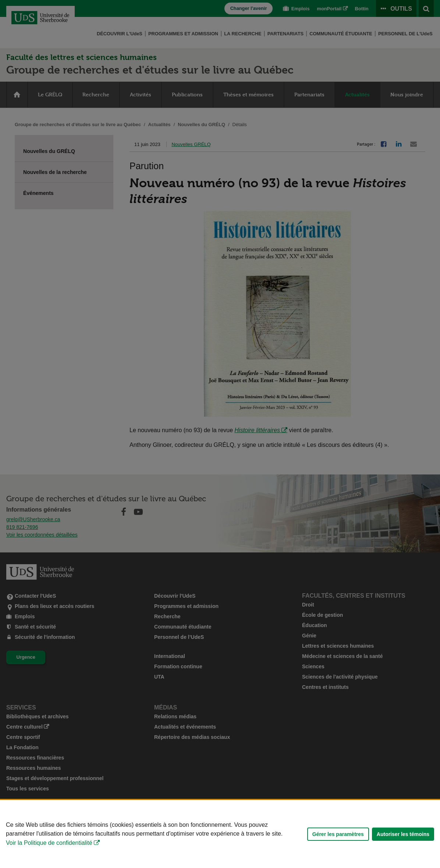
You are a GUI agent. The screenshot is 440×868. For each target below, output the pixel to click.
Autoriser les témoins (403, 834)
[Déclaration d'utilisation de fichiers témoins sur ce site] (220, 834)
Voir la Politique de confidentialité (49, 843)
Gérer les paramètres (338, 834)
